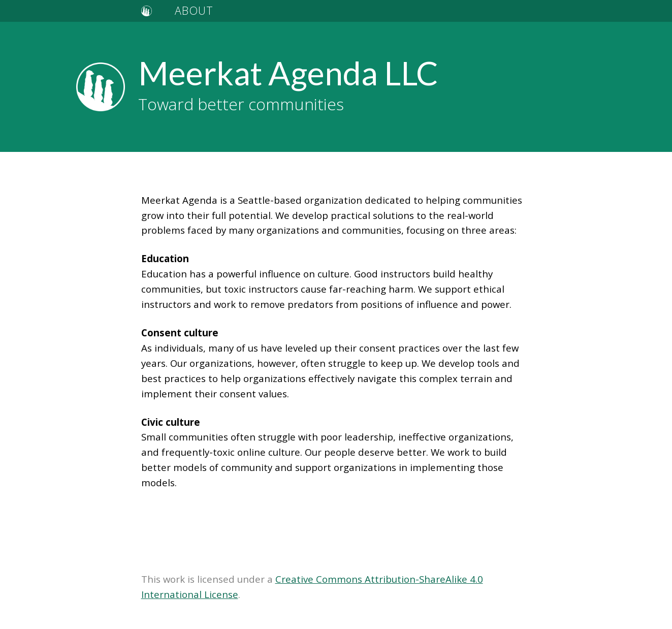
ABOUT (194, 10)
